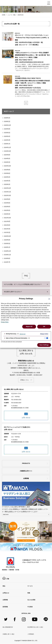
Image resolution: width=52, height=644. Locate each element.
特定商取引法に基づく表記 (35, 627)
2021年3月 (7, 232)
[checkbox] (46, 338)
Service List (23, 334)
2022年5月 (7, 210)
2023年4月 (7, 177)
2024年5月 (7, 158)
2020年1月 (7, 247)
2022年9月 (7, 199)
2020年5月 (7, 244)
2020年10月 (7, 236)
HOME (4, 15)
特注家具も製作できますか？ (13, 292)
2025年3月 (7, 140)
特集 (29, 593)
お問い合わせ (26, 418)
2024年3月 (7, 162)
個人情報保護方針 (8, 627)
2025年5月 (7, 133)
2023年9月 (7, 170)
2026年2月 (7, 121)
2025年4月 (7, 136)
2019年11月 (7, 255)
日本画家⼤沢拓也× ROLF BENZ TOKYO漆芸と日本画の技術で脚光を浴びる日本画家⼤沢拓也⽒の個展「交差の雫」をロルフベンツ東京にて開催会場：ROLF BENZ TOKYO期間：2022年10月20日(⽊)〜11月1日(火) (32, 83)
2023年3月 (7, 181)
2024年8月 (7, 155)
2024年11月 (7, 147)
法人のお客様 (31, 600)
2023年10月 (7, 166)
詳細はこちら (25, 380)
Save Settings (44, 345)
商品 (4, 586)
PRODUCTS (26, 463)
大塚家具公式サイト (26, 471)
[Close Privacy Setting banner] (49, 299)
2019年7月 (7, 262)
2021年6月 (7, 225)
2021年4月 (7, 229)
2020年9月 (7, 240)
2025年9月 (7, 129)
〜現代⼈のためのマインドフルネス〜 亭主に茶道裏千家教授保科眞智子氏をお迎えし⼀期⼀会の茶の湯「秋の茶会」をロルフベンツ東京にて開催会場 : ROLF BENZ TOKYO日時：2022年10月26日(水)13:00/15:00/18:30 (32, 57)
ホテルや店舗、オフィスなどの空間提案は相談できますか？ (23, 284)
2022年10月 (7, 195)
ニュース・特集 (12, 15)
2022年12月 (7, 188)
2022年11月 (7, 192)
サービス (30, 586)
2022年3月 (7, 214)
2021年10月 (7, 218)
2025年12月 (7, 125)
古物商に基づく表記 (8, 634)
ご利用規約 (31, 634)
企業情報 (26, 478)
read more (6, 514)
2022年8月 (7, 203)
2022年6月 (7, 207)
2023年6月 (7, 173)
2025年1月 (7, 144)
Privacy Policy (5, 322)
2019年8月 (7, 258)
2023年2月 (7, 184)
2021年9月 (7, 221)
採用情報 (5, 607)
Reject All (29, 327)
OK (44, 327)
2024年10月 (7, 151)
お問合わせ (6, 593)
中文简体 (30, 607)
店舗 (6, 579)
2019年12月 (7, 251)
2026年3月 (7, 118)
